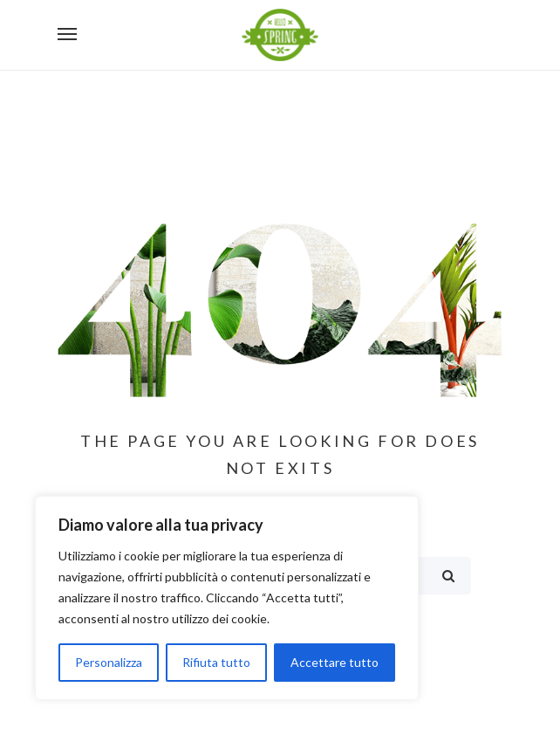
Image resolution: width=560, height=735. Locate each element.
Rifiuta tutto (216, 662)
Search (448, 576)
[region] (227, 598)
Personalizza (109, 662)
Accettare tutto (335, 662)
